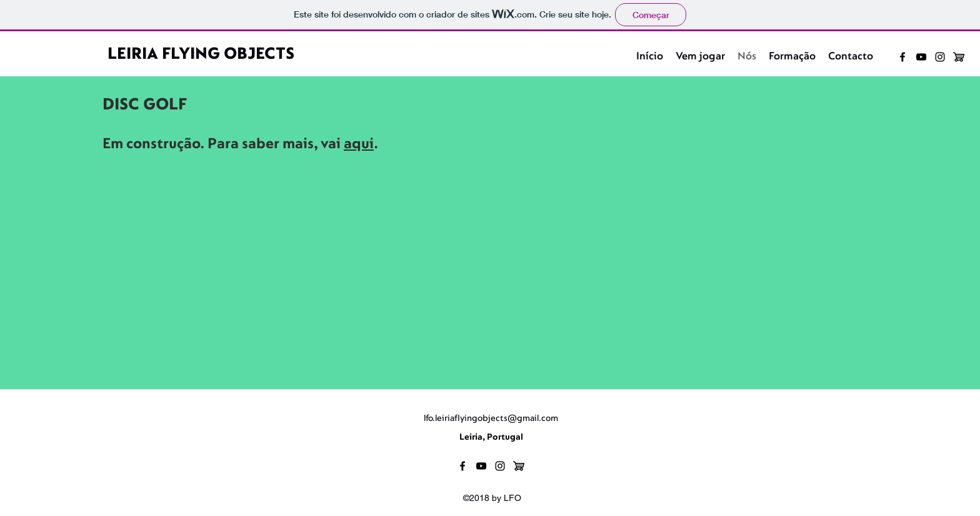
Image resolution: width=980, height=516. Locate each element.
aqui (359, 144)
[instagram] (940, 57)
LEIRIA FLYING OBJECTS (201, 54)
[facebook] (902, 57)
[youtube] (921, 57)
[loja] (959, 57)
